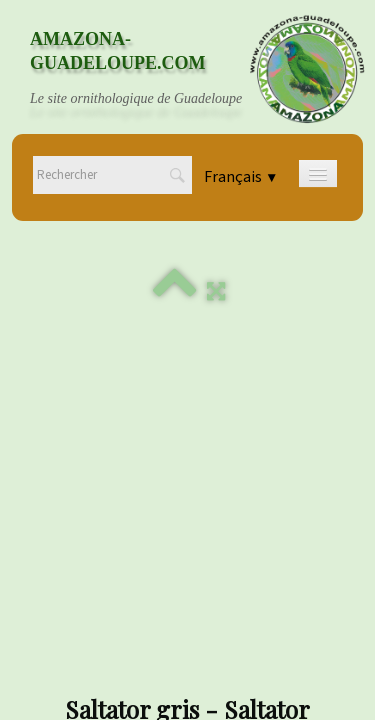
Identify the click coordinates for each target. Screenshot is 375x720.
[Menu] (318, 173)
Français (241, 177)
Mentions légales (188, 564)
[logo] (155, 69)
